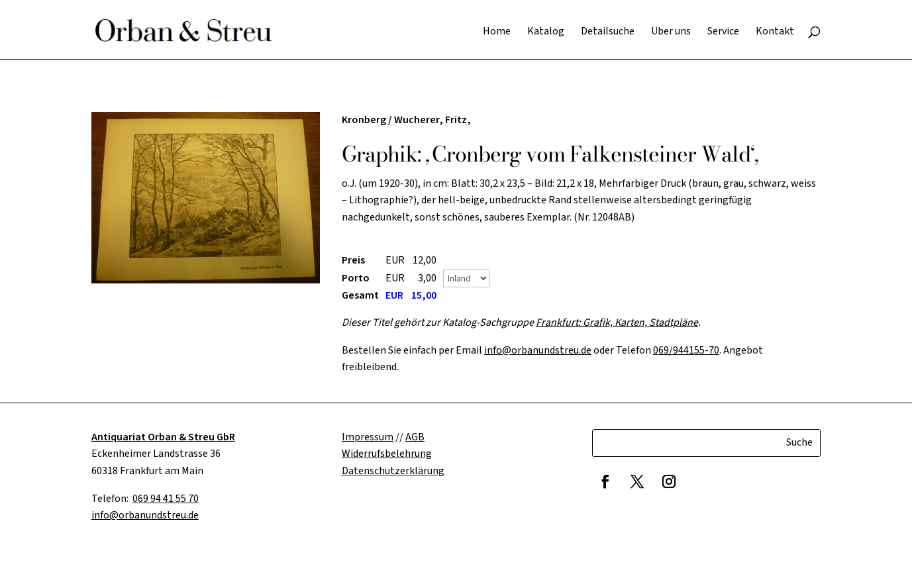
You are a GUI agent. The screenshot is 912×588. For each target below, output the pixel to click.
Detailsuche (608, 32)
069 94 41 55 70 (166, 499)
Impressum (368, 437)
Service (723, 32)
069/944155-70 (686, 350)
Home (497, 32)
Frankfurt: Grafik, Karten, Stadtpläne (617, 322)
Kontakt (775, 32)
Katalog (546, 32)
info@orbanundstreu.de (538, 350)
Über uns (671, 32)
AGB (415, 437)
